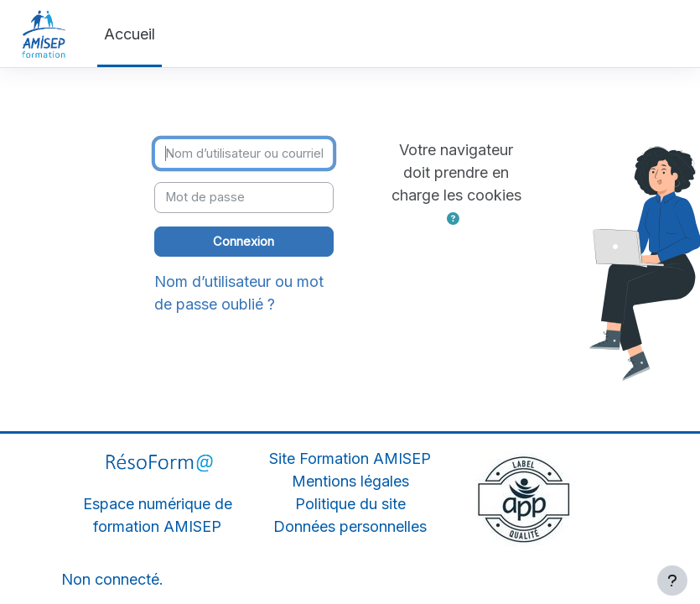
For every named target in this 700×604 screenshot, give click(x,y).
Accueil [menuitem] (130, 34)
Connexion (244, 242)
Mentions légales (350, 481)
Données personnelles (350, 526)
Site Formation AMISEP (350, 458)
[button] (453, 219)
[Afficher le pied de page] (672, 581)
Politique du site (350, 504)
